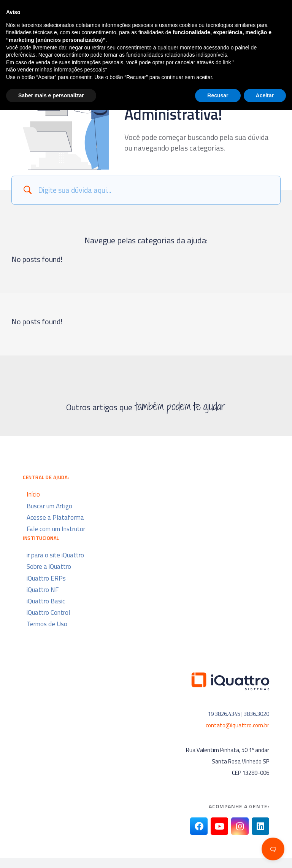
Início (33, 494)
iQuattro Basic (46, 601)
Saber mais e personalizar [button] (51, 853)
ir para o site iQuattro (55, 555)
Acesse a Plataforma (55, 517)
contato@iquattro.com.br (237, 725)
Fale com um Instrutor (56, 529)
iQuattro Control (48, 613)
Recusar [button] (218, 853)
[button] (242, 15)
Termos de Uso (47, 624)
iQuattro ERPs (46, 578)
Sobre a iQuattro (49, 567)
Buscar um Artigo (49, 506)
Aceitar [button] (265, 853)
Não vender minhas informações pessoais (56, 828)
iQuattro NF (43, 590)
